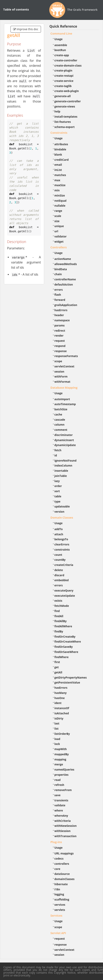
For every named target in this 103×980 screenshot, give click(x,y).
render (59, 336)
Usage (59, 39)
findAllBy (61, 621)
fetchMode (62, 606)
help (57, 111)
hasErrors (61, 310)
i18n (57, 889)
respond (60, 346)
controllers (62, 864)
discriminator (64, 435)
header (59, 315)
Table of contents (16, 9)
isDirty (59, 718)
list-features (63, 122)
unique (59, 226)
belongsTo (61, 539)
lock (57, 744)
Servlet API (58, 933)
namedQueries (64, 769)
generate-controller (68, 101)
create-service (64, 81)
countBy (60, 560)
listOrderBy (62, 734)
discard (59, 575)
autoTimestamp (65, 404)
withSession (63, 831)
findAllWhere (63, 626)
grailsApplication (66, 305)
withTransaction (66, 836)
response (61, 351)
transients (61, 800)
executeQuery (64, 590)
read (58, 780)
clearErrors (62, 544)
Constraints (59, 133)
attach (59, 534)
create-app (62, 55)
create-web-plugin (67, 91)
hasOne (60, 698)
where (59, 810)
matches (60, 175)
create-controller (66, 60)
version (59, 512)
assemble (61, 45)
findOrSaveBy (64, 647)
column (60, 425)
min (57, 190)
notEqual (61, 201)
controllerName (65, 279)
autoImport (62, 399)
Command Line (61, 33)
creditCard (62, 160)
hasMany (61, 693)
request (60, 341)
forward (60, 300)
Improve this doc (26, 29)
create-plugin (63, 70)
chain (58, 274)
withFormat (62, 382)
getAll (58, 672)
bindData (61, 269)
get (57, 667)
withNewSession (66, 826)
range (58, 211)
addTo (59, 529)
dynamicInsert (64, 440)
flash (58, 295)
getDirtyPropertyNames (71, 677)
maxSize (60, 185)
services (60, 905)
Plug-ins (56, 842)
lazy (57, 481)
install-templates (66, 117)
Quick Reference (63, 26)
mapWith (61, 749)
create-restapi (64, 76)
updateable (62, 506)
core (57, 869)
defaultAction (64, 284)
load (57, 739)
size (57, 221)
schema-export (65, 127)
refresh (59, 785)
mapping (60, 759)
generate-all (63, 96)
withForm (61, 376)
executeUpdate (65, 596)
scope (58, 361)
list (57, 729)
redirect (60, 331)
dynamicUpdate (65, 445)
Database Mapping (64, 387)
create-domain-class (68, 65)
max (57, 180)
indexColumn (63, 465)
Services (56, 915)
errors (59, 290)
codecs (59, 858)
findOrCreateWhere (68, 642)
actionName (63, 259)
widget (59, 242)
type (57, 501)
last (57, 723)
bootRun (60, 50)
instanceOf (62, 708)
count (58, 555)
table (58, 496)
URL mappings (64, 853)
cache (58, 414)
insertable (61, 471)
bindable (60, 149)
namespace (62, 320)
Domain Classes (62, 517)
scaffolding (62, 899)
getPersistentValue (67, 682)
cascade (60, 420)
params (60, 325)
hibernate (61, 884)
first (57, 662)
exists (58, 601)
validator (61, 236)
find (57, 611)
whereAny (61, 816)
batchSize (61, 409)
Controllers (59, 247)
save (58, 795)
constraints (62, 550)
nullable (60, 206)
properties (62, 775)
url (56, 231)
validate (60, 805)
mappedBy (62, 754)
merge (59, 764)
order (58, 486)
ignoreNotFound (66, 460)
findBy (59, 631)
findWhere (62, 657)
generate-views (65, 106)
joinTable (61, 476)
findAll (59, 616)
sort (57, 491)
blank (58, 154)
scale (58, 216)
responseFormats (66, 356)
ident (58, 703)
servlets (60, 910)
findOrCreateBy (65, 637)
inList (58, 170)
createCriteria (64, 565)
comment (61, 430)
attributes (61, 144)
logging (59, 894)
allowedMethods (66, 264)
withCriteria (63, 821)
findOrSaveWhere (66, 652)
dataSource (62, 874)
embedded (62, 580)
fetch (58, 450)
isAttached (62, 713)
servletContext (64, 366)
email (58, 165)
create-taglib (63, 86)
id (56, 455)
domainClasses (65, 879)
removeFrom (63, 790)
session (59, 371)
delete (59, 570)
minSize (60, 195)
